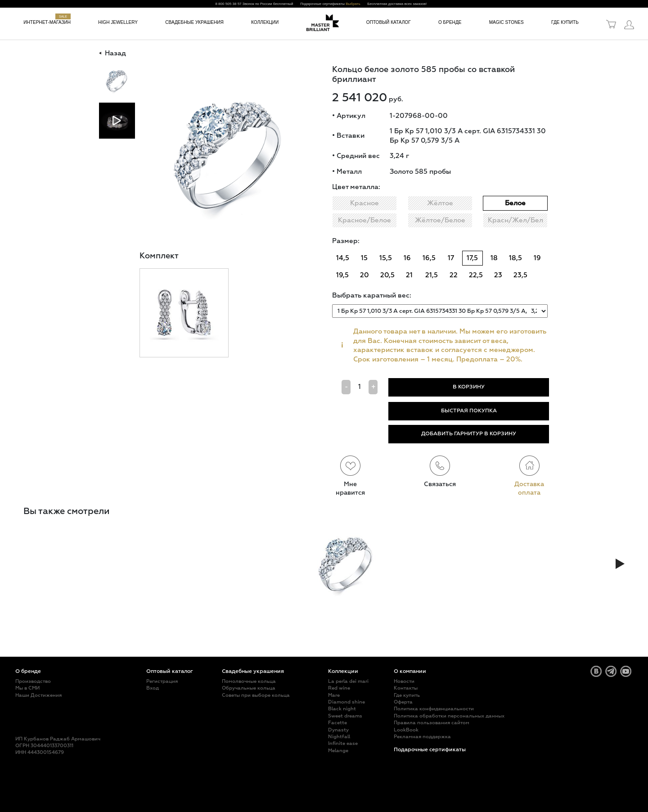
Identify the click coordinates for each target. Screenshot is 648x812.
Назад (112, 54)
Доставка (529, 484)
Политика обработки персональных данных (449, 716)
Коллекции (265, 22)
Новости (404, 681)
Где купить (565, 22)
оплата (529, 493)
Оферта (403, 702)
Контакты (406, 688)
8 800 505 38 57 (228, 4)
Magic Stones (506, 22)
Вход (153, 688)
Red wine (339, 688)
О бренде (450, 22)
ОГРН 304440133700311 (44, 746)
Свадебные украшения (194, 22)
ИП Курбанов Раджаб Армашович (58, 739)
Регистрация (162, 681)
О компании (410, 672)
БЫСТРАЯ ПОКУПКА (469, 411)
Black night (342, 709)
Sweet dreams (345, 716)
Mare (334, 695)
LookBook (406, 730)
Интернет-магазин (47, 22)
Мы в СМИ (27, 688)
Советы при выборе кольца (256, 695)
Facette (337, 723)
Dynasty (338, 730)
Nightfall (339, 737)
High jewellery (118, 22)
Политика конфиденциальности (434, 709)
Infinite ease (343, 743)
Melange (338, 751)
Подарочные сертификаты (430, 750)
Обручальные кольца (249, 688)
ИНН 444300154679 (40, 752)
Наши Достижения (38, 695)
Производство (33, 681)
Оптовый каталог (389, 22)
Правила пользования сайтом (432, 723)
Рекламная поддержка (422, 737)
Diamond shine (346, 702)
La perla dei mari (348, 681)
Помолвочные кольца (249, 681)
